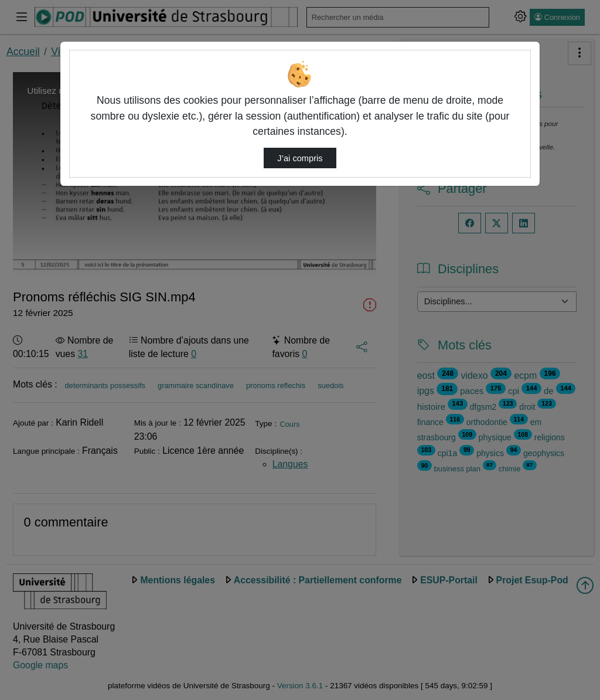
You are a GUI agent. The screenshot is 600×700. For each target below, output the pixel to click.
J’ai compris (300, 158)
